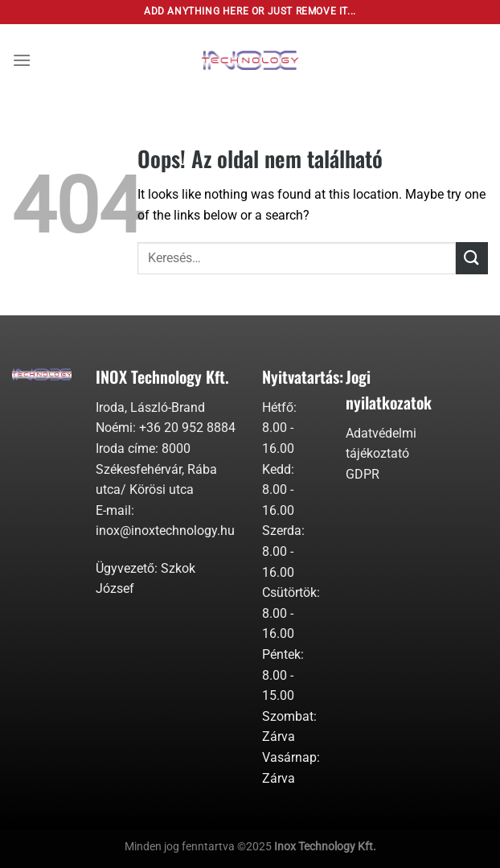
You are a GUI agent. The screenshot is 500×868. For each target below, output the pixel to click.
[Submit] (472, 258)
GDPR (363, 474)
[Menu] (22, 60)
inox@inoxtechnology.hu (165, 531)
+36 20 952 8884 (187, 428)
